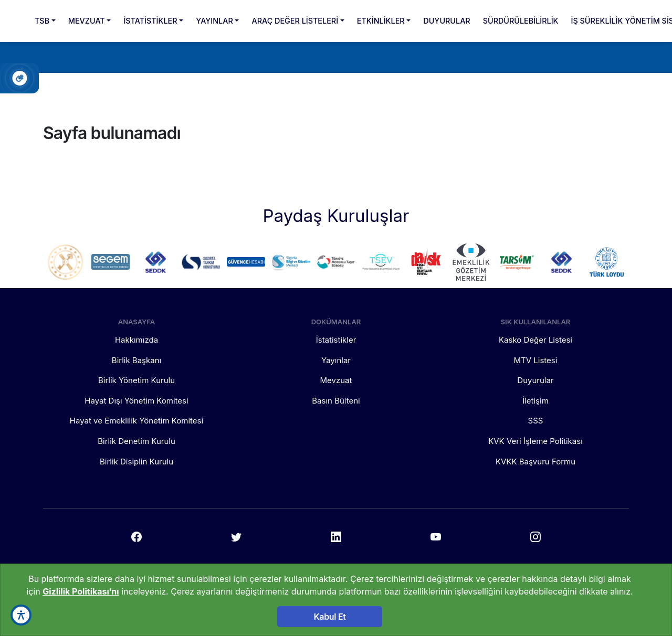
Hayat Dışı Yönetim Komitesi (136, 401)
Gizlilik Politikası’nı (81, 591)
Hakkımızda (136, 340)
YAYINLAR (214, 21)
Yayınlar (336, 360)
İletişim (535, 401)
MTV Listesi (536, 360)
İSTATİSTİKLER (150, 21)
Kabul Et (329, 617)
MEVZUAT (87, 21)
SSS (536, 421)
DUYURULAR (447, 21)
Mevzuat (336, 380)
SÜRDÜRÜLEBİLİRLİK (521, 21)
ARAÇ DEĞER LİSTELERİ (295, 21)
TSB (42, 21)
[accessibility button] (21, 615)
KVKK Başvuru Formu (535, 462)
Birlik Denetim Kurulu (136, 441)
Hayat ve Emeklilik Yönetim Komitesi (136, 421)
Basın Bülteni (336, 401)
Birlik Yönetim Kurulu (136, 380)
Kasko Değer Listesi (535, 340)
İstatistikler (336, 340)
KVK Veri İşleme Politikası (535, 441)
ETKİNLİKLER (381, 21)
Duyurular (535, 380)
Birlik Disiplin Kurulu (136, 462)
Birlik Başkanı (136, 360)
